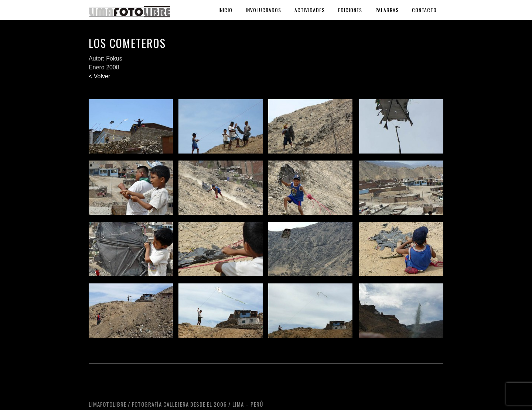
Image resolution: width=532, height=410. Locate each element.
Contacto (424, 10)
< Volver (99, 76)
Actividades (310, 10)
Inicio (225, 10)
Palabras (387, 10)
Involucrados (263, 10)
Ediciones (350, 10)
